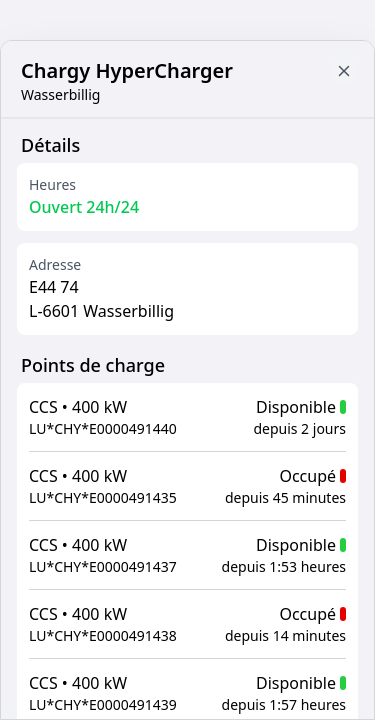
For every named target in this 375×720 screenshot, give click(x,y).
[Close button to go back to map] (344, 71)
